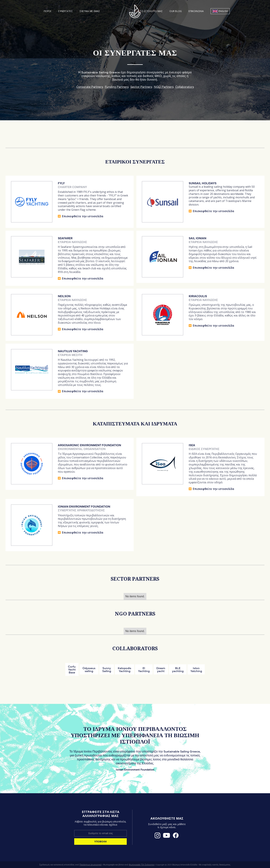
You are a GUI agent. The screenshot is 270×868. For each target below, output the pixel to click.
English (223, 11)
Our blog (176, 11)
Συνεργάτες (65, 11)
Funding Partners (117, 86)
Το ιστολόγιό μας (151, 11)
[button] (47, 11)
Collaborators (185, 86)
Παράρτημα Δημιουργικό (90, 865)
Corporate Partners (90, 86)
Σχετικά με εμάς (90, 11)
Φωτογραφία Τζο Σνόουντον (142, 865)
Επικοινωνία (196, 11)
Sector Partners (141, 86)
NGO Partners (164, 86)
